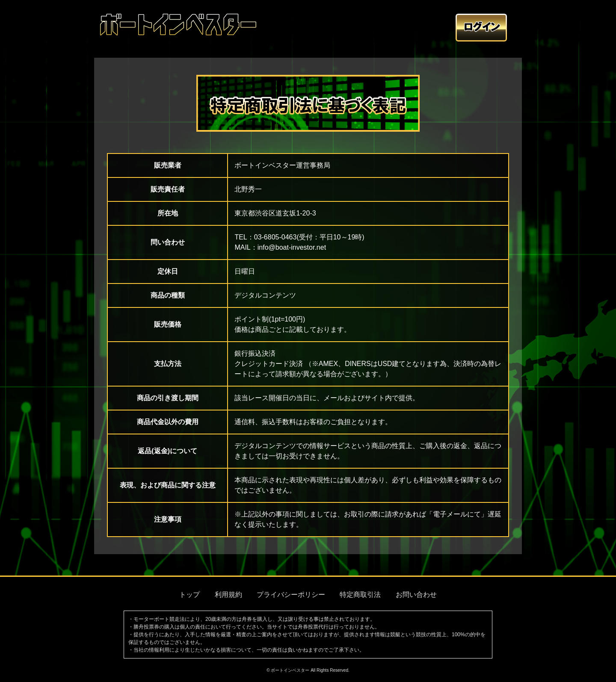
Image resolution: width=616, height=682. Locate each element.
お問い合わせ (416, 595)
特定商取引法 (360, 595)
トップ (190, 595)
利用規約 (228, 595)
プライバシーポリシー (291, 595)
